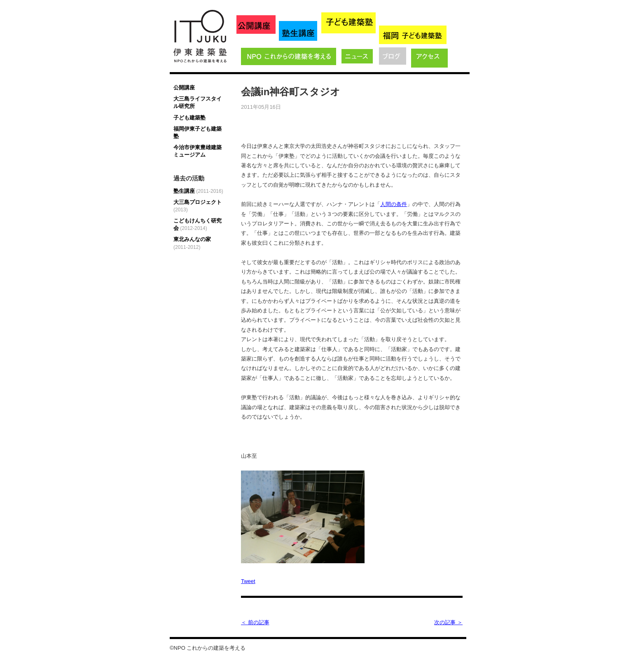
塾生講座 (198, 191)
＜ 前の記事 (255, 622)
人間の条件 (394, 204)
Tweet (248, 581)
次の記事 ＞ (448, 622)
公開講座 (184, 88)
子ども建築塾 (189, 118)
